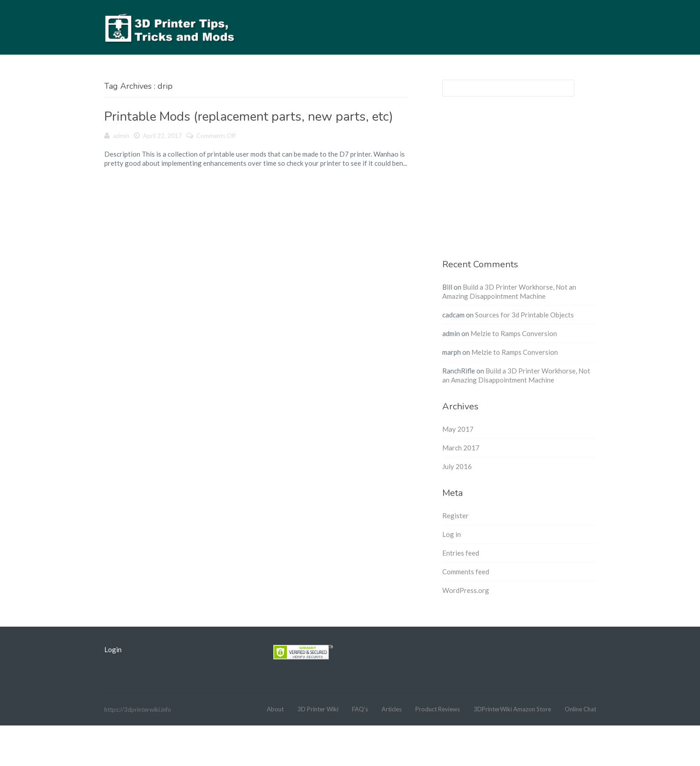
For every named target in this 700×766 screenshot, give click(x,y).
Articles (392, 709)
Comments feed (466, 572)
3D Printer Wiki (318, 709)
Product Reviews (438, 709)
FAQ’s (360, 709)
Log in (452, 534)
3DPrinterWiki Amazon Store (512, 709)
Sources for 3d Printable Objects (524, 315)
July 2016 (457, 466)
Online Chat (580, 709)
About (275, 709)
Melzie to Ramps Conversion (514, 333)
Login (113, 649)
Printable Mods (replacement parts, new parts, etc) (249, 117)
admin (121, 136)
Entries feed (461, 553)
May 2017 (458, 429)
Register (455, 516)
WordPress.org (466, 590)
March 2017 (461, 448)
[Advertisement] (519, 183)
